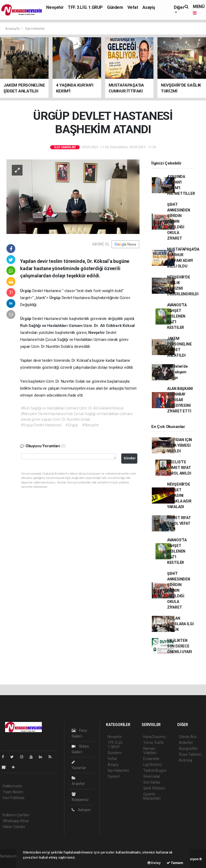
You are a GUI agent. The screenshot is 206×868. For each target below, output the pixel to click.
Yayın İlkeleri (13, 792)
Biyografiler (188, 748)
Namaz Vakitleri (150, 751)
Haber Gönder (14, 827)
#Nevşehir (91, 425)
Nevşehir (55, 7)
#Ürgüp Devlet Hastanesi (41, 425)
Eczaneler (151, 759)
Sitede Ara (188, 737)
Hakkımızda (12, 786)
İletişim (81, 810)
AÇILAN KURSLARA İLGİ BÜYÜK (180, 624)
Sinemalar (152, 776)
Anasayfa (13, 29)
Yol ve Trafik (153, 743)
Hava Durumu (154, 737)
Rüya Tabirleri (190, 754)
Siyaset (114, 776)
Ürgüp (26, 291)
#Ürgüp (72, 425)
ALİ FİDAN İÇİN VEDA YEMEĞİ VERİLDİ (180, 445)
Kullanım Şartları (16, 815)
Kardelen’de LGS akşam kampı (177, 372)
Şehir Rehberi (154, 788)
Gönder (130, 458)
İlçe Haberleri (35, 29)
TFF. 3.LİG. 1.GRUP (85, 7)
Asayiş (149, 7)
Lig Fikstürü (152, 765)
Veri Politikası (14, 798)
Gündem (115, 7)
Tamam (175, 863)
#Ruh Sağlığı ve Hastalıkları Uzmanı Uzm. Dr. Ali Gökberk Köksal (72, 408)
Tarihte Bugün (155, 770)
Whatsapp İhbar (16, 821)
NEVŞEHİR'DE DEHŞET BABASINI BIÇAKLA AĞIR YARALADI (179, 496)
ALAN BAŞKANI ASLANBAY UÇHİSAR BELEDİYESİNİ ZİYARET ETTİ (180, 400)
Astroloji (186, 760)
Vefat (133, 7)
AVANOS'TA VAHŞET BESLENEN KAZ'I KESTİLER (177, 316)
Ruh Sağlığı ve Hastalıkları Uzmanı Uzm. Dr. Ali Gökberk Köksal (77, 326)
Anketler (186, 743)
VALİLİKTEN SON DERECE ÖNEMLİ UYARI (180, 646)
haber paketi (10, 862)
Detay (154, 863)
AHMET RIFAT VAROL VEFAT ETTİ (179, 523)
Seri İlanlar (152, 782)
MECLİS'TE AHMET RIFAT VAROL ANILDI (179, 468)
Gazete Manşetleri (152, 796)
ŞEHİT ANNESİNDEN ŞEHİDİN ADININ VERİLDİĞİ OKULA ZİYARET (179, 221)
